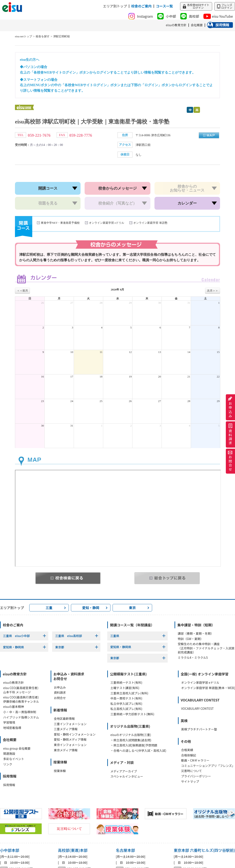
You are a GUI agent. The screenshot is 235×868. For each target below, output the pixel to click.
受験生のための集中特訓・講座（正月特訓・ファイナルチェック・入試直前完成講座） (206, 648)
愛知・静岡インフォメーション (75, 734)
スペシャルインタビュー (127, 776)
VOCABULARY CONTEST (197, 709)
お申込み (230, 407)
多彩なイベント (14, 759)
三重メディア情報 (66, 729)
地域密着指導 (12, 728)
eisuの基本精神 (14, 707)
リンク (8, 764)
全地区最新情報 (64, 719)
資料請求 (230, 435)
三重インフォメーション (70, 724)
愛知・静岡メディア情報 (70, 740)
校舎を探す (43, 36)
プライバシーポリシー (196, 776)
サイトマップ (190, 782)
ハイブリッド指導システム (21, 717)
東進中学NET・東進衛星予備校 (60, 223)
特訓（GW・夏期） (191, 639)
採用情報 (9, 785)
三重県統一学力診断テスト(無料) (132, 714)
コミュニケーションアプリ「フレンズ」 (208, 766)
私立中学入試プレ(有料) (126, 704)
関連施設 (9, 754)
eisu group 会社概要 (17, 748)
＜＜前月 (22, 291)
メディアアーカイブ (124, 771)
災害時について (192, 771)
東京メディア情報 (66, 750)
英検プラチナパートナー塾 (199, 729)
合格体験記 (189, 755)
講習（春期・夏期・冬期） (196, 634)
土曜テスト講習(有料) (125, 688)
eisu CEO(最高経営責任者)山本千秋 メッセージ (21, 690)
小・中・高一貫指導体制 (20, 712)
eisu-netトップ (23, 36)
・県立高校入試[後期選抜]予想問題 (134, 745)
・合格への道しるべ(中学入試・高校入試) (138, 751)
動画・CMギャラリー (195, 760)
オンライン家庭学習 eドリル (106, 223)
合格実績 (187, 750)
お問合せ (230, 461)
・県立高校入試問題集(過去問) (131, 740)
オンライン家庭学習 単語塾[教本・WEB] (208, 688)
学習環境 (9, 722)
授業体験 (60, 771)
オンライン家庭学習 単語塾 (150, 223)
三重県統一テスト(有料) (126, 683)
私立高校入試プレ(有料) (126, 709)
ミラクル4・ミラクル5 (193, 658)
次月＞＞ (213, 291)
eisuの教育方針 (14, 683)
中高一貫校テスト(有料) (126, 698)
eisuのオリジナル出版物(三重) (131, 735)
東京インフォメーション (70, 745)
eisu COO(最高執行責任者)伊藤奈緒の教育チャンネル (21, 699)
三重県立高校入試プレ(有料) (129, 693)
